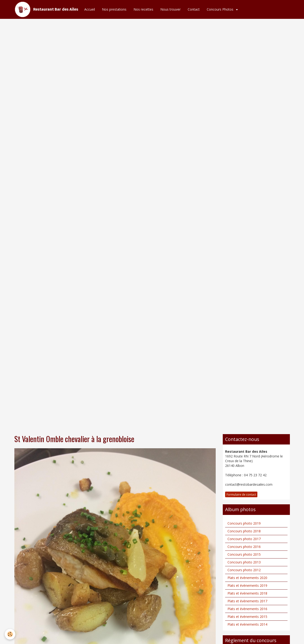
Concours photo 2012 (244, 570)
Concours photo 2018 (244, 531)
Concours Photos (221, 9)
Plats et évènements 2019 (247, 585)
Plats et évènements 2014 (247, 624)
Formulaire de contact (241, 494)
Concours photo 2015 (244, 554)
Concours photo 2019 (244, 523)
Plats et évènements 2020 (247, 578)
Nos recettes (143, 9)
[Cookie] (10, 634)
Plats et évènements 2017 (247, 601)
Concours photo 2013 (244, 562)
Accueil (90, 9)
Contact (194, 9)
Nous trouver (170, 9)
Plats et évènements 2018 (247, 593)
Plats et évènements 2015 (247, 617)
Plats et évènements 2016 (247, 609)
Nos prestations (114, 9)
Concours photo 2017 (244, 539)
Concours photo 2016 (244, 547)
